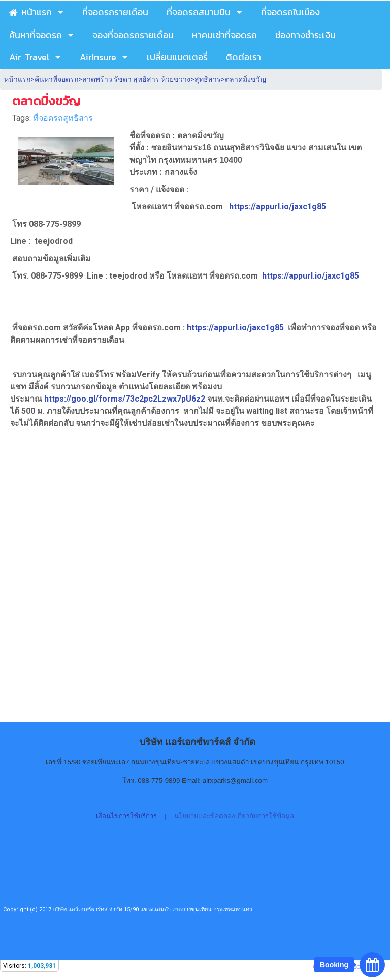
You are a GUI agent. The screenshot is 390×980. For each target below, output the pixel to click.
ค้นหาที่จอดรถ (56, 79)
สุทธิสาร (208, 79)
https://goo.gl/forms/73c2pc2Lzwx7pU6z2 (126, 399)
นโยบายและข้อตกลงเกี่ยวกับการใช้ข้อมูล (234, 816)
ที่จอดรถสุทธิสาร (63, 118)
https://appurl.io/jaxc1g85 (278, 207)
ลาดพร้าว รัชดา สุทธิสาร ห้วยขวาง (136, 79)
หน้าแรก (17, 79)
